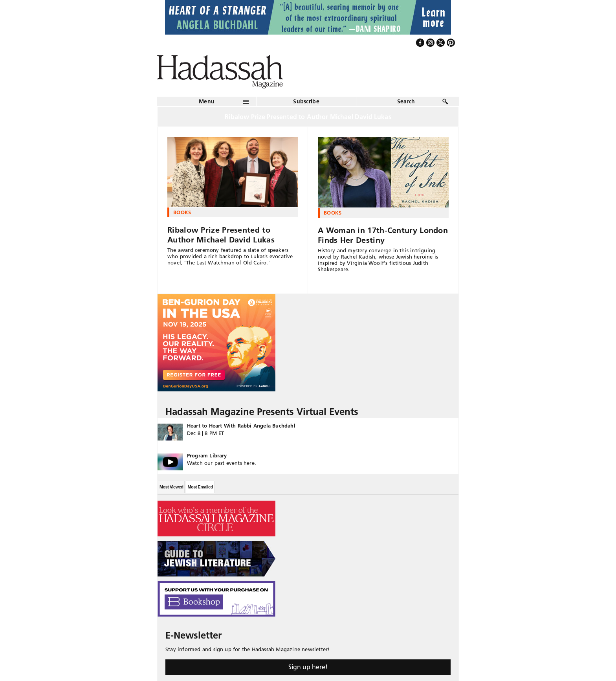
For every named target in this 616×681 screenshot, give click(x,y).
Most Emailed (200, 487)
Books (182, 212)
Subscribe (306, 101)
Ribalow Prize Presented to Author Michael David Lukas (221, 235)
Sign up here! (308, 667)
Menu (207, 101)
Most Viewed (171, 487)
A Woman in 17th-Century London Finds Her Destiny (383, 235)
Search (406, 101)
